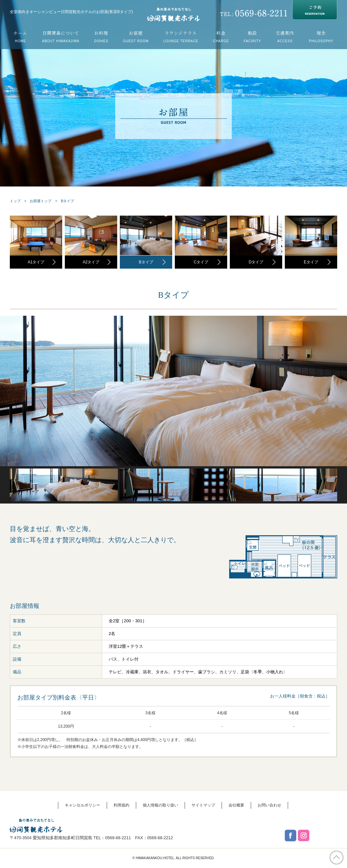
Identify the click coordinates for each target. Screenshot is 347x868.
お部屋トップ (41, 201)
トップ (15, 201)
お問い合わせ (269, 805)
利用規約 (121, 805)
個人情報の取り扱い (160, 805)
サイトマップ (203, 805)
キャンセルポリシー (82, 805)
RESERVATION (315, 10)
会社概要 (236, 805)
